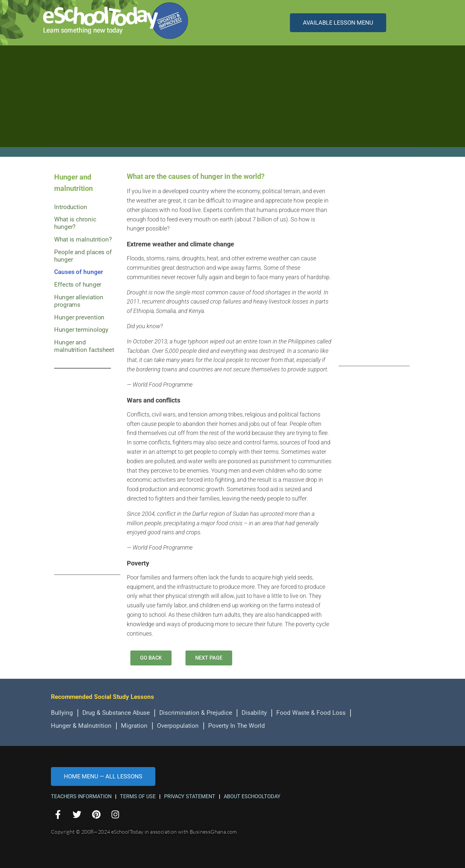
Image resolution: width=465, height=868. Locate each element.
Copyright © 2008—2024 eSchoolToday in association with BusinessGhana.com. (144, 832)
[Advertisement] (232, 100)
